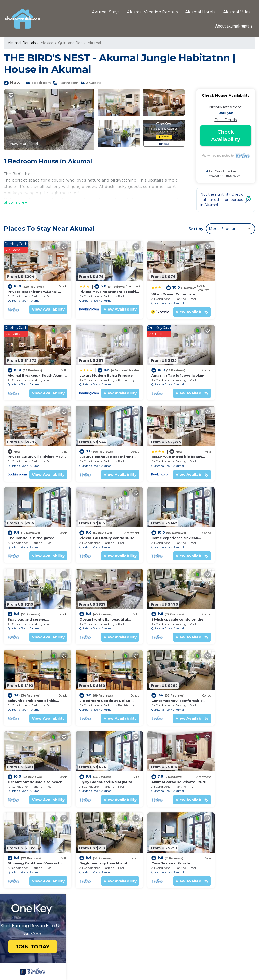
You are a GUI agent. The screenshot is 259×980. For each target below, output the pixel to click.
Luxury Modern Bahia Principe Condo (169, 889)
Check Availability (226, 136)
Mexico (47, 43)
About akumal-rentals (234, 26)
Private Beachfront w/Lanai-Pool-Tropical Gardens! (181, 857)
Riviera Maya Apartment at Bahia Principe (173, 865)
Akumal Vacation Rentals (153, 12)
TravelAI (144, 960)
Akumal (94, 43)
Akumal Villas (237, 12)
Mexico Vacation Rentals (33, 879)
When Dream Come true (157, 290)
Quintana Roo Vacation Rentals (31, 868)
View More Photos (26, 144)
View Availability (40, 305)
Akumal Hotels (200, 12)
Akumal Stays (106, 12)
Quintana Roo (70, 43)
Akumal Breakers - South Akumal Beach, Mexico (179, 881)
